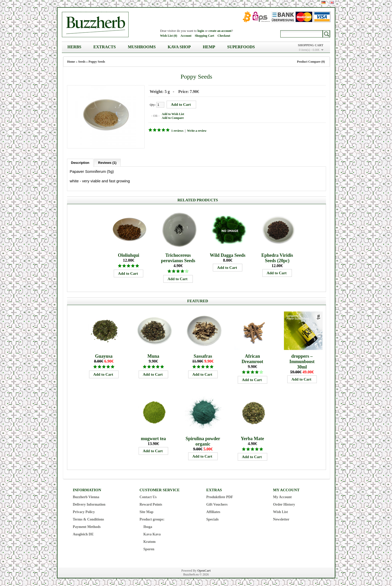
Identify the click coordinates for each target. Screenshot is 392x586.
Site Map (147, 512)
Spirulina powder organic (203, 441)
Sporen (149, 549)
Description (80, 163)
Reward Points (151, 504)
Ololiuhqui (128, 255)
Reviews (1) (107, 163)
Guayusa (104, 356)
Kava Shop (179, 47)
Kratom (150, 542)
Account (186, 36)
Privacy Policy (84, 512)
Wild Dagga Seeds (228, 255)
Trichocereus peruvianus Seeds (178, 258)
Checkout (224, 36)
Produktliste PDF (220, 497)
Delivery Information (89, 504)
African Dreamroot (252, 359)
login (201, 31)
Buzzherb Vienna (86, 497)
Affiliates (213, 512)
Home (71, 62)
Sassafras (203, 356)
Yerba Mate (252, 439)
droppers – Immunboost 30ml (302, 362)
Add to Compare (173, 118)
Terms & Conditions (89, 519)
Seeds (82, 62)
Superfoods (241, 47)
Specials (213, 519)
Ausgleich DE (83, 534)
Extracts (105, 47)
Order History (284, 504)
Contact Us (148, 497)
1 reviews (177, 131)
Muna (153, 356)
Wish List (281, 512)
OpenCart (204, 571)
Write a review (197, 131)
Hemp (209, 47)
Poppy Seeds (97, 62)
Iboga (148, 527)
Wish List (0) (169, 36)
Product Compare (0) (311, 62)
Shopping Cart (205, 36)
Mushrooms (142, 47)
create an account (220, 31)
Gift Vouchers (217, 504)
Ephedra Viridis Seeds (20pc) (277, 258)
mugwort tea (153, 439)
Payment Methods (87, 527)
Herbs (74, 47)
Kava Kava (152, 534)
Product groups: (152, 519)
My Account (283, 497)
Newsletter (281, 519)
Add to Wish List (173, 114)
